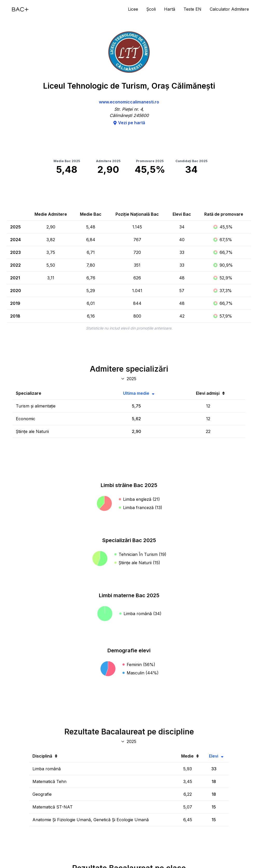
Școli (151, 9)
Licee (133, 9)
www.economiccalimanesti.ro (129, 102)
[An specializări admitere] (129, 379)
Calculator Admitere (229, 9)
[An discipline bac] (129, 741)
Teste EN (192, 9)
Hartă (170, 9)
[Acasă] (20, 9)
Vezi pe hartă (129, 123)
